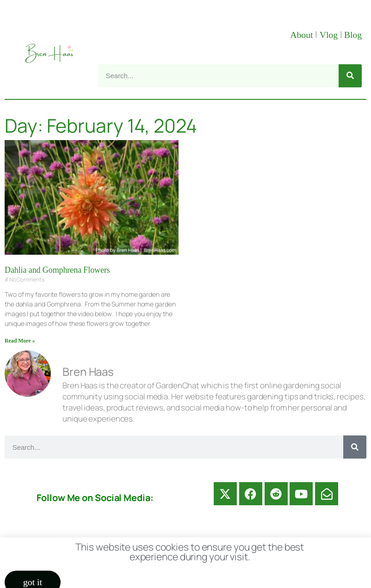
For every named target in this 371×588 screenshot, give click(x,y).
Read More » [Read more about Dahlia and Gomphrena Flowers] (20, 341)
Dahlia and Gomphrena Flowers (57, 270)
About (303, 35)
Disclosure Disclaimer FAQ (194, 546)
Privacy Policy (289, 546)
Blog (353, 35)
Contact (111, 546)
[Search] (350, 76)
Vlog (330, 35)
